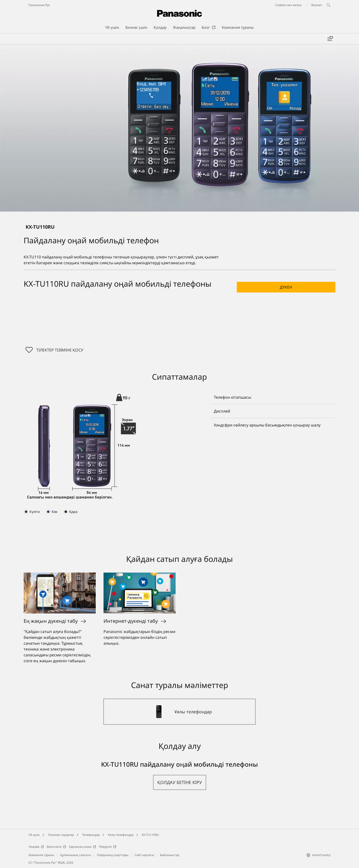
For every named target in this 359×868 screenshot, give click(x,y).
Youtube (36, 847)
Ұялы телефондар (121, 835)
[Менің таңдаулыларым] (330, 39)
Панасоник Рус (39, 5)
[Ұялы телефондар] (179, 712)
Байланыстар (170, 855)
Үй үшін (34, 835)
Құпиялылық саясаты (76, 855)
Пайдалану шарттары (113, 855)
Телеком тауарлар (61, 835)
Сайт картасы (144, 855)
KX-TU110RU (150, 835)
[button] (286, 287)
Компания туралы (41, 855)
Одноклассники (82, 847)
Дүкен (286, 287)
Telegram (108, 847)
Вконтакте (56, 847)
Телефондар (91, 835)
